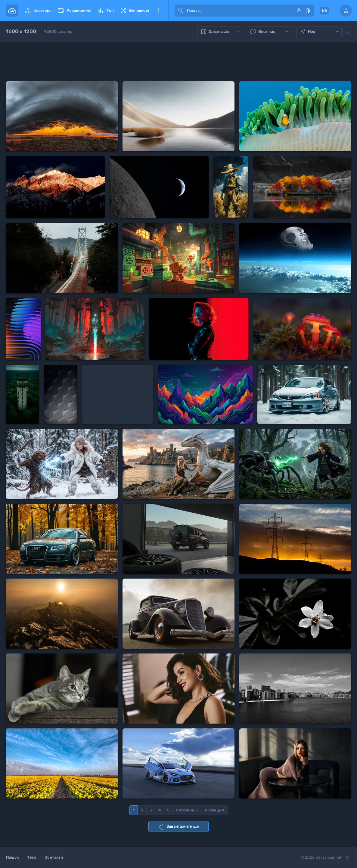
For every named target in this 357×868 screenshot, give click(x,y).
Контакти (54, 857)
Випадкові (134, 11)
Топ (106, 11)
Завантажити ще (179, 827)
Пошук (12, 857)
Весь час (270, 32)
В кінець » (215, 810)
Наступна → (187, 810)
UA (324, 11)
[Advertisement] (178, 62)
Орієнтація (220, 32)
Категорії (38, 11)
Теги (32, 857)
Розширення (74, 11)
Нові (320, 32)
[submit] (181, 11)
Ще (159, 11)
